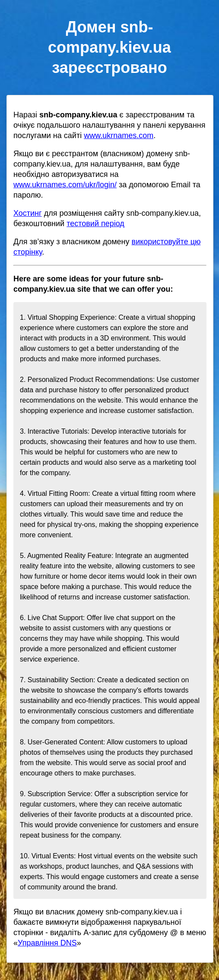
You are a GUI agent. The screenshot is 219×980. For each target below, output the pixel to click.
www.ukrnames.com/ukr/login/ (65, 185)
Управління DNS (47, 943)
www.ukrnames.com (119, 135)
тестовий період (95, 224)
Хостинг (28, 213)
